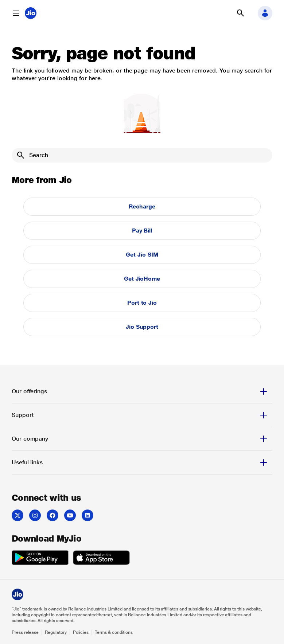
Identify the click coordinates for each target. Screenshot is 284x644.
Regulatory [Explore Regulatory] (56, 632)
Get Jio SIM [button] (142, 255)
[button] (16, 13)
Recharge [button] (142, 206)
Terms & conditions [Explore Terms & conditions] (114, 632)
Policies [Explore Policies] (81, 632)
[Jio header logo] (31, 13)
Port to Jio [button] (142, 303)
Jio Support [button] (142, 327)
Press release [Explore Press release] (25, 632)
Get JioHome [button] (142, 279)
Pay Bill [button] (142, 231)
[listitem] (17, 515)
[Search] (142, 155)
